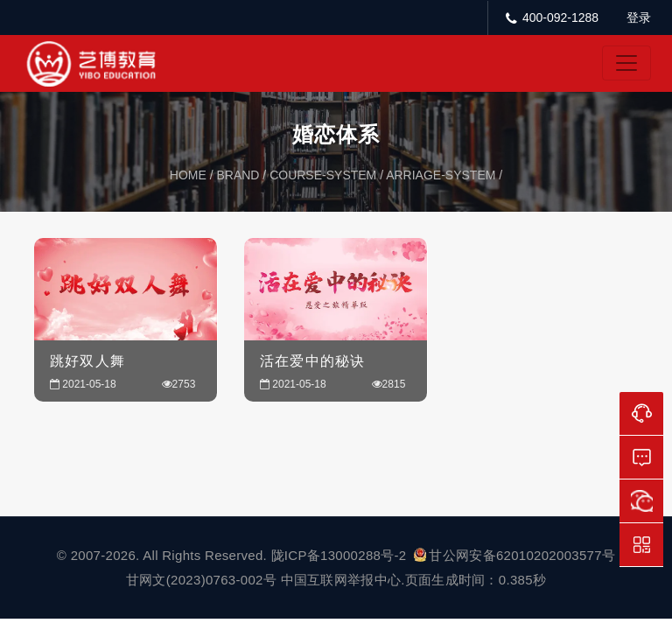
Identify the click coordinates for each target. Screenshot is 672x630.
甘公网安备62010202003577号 (514, 555)
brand (238, 175)
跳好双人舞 (87, 361)
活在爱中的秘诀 (312, 361)
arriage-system (441, 175)
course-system (323, 175)
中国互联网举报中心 (341, 580)
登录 (639, 17)
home (188, 175)
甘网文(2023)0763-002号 (201, 580)
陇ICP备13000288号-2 (341, 555)
